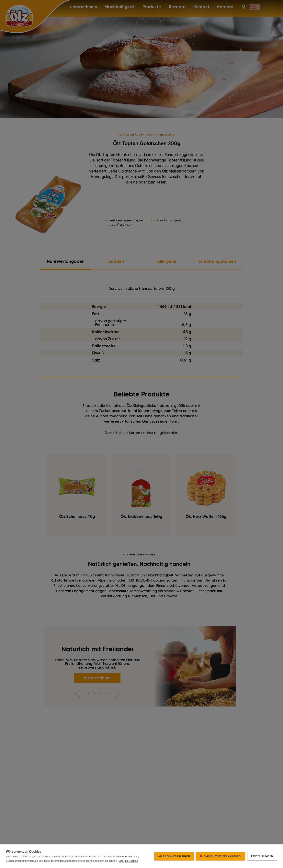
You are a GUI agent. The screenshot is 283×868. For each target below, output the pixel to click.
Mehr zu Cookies (128, 861)
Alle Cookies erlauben (174, 856)
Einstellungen (262, 856)
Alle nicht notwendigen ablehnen (221, 856)
